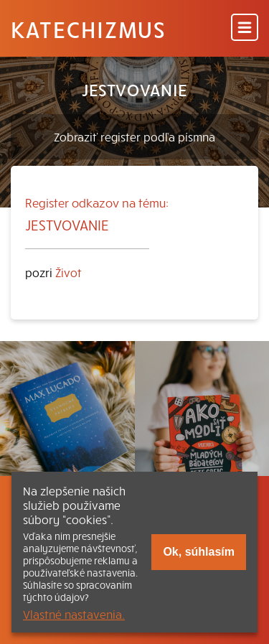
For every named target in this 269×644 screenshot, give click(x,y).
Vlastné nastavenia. (74, 614)
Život (69, 272)
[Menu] (245, 28)
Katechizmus (88, 29)
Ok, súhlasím (199, 552)
